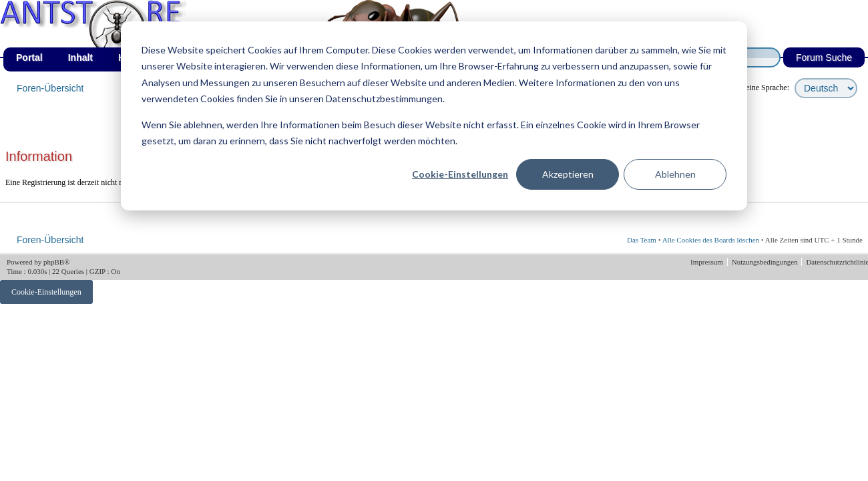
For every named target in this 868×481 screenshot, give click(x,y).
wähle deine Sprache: (755, 88)
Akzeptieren (568, 174)
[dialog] (434, 116)
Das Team (642, 240)
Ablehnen (675, 174)
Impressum (708, 262)
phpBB (54, 262)
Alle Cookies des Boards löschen (711, 240)
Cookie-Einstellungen (460, 174)
